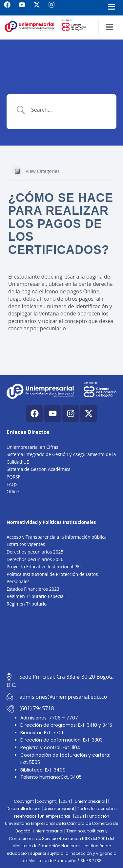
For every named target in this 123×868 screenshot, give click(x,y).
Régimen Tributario (27, 604)
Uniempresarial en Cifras (32, 447)
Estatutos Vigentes (26, 544)
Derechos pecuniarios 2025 (35, 552)
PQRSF (13, 477)
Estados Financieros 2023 (33, 589)
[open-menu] (108, 27)
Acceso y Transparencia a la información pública (57, 537)
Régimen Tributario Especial (36, 596)
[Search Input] (67, 110)
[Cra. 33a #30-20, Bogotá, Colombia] (61, 640)
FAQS (12, 484)
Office (13, 491)
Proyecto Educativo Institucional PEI (44, 567)
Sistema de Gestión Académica (39, 469)
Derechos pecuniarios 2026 (35, 559)
